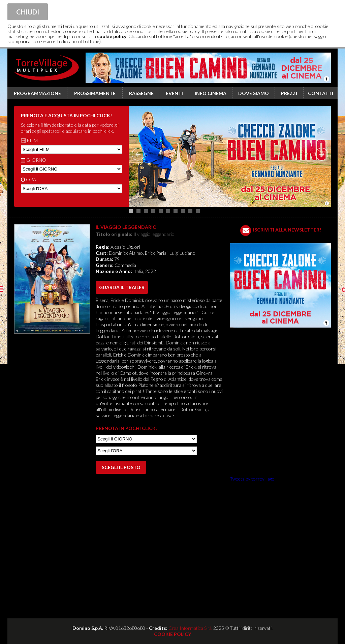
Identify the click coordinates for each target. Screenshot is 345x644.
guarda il (122, 287)
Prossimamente (95, 93)
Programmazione (37, 93)
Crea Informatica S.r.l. (190, 628)
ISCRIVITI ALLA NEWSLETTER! (287, 230)
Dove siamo (254, 93)
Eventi (174, 93)
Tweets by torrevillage (252, 479)
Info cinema (211, 93)
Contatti (321, 93)
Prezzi (289, 93)
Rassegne (141, 93)
